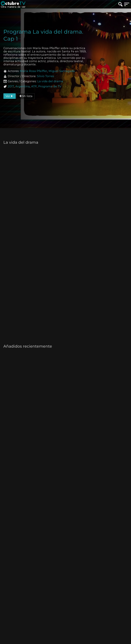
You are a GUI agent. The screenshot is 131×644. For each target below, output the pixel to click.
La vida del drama (50, 81)
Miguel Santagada (62, 71)
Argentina (23, 86)
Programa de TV (50, 86)
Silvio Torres (45, 76)
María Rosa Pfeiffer (34, 71)
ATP (34, 86)
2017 (11, 86)
